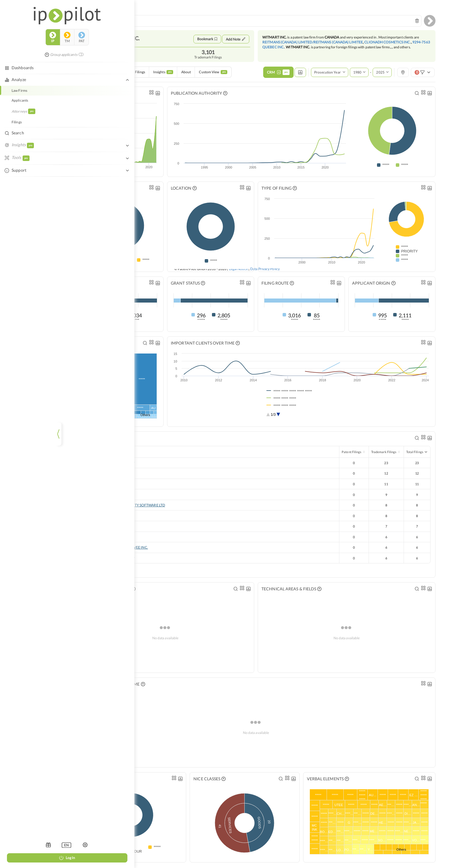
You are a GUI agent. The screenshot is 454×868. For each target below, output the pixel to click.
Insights (163, 75)
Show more (93, 573)
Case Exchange (115, 75)
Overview (88, 75)
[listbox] (27, 845)
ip (13, 27)
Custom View (213, 75)
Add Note (236, 39)
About (186, 75)
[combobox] (249, 21)
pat (42, 27)
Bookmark (207, 39)
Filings (140, 75)
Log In (28, 858)
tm (28, 27)
